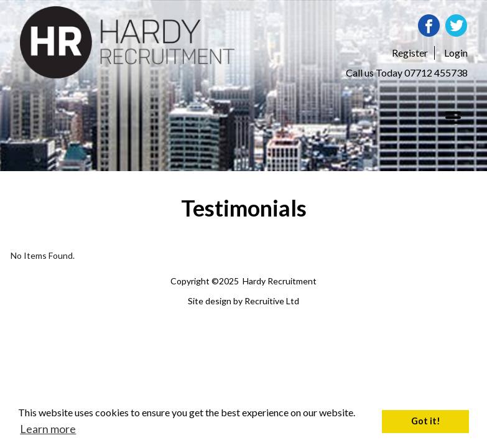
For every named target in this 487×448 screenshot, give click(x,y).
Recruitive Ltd (272, 301)
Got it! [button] (426, 421)
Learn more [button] (48, 429)
